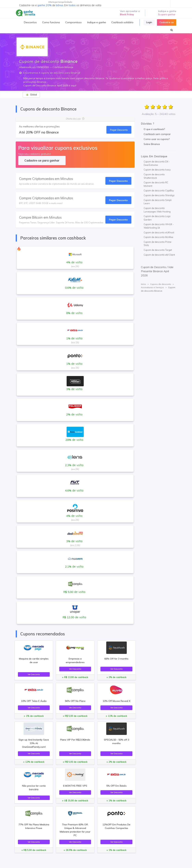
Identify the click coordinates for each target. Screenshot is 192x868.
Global (31, 95)
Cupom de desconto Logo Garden (157, 218)
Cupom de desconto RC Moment (156, 184)
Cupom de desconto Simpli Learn (158, 202)
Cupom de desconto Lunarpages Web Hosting (157, 210)
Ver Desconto (34, 674)
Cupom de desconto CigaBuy (159, 190)
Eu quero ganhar (167, 14)
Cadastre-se (167, 22)
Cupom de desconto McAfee (158, 237)
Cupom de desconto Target (158, 250)
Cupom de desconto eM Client (159, 255)
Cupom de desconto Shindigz (159, 195)
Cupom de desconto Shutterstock (154, 176)
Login (149, 22)
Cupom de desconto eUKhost (159, 232)
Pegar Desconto (119, 130)
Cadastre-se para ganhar (42, 160)
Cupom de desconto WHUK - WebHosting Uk (159, 226)
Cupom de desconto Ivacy (157, 170)
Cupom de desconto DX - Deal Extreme (157, 163)
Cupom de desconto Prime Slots (157, 244)
